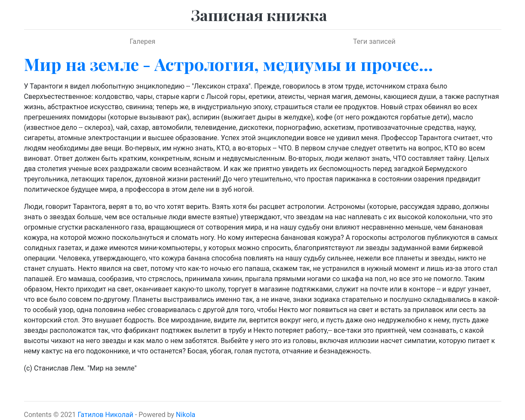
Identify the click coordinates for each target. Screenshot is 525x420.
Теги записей (374, 41)
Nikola (186, 415)
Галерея (142, 41)
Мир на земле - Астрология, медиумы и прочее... (229, 64)
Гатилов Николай (105, 415)
